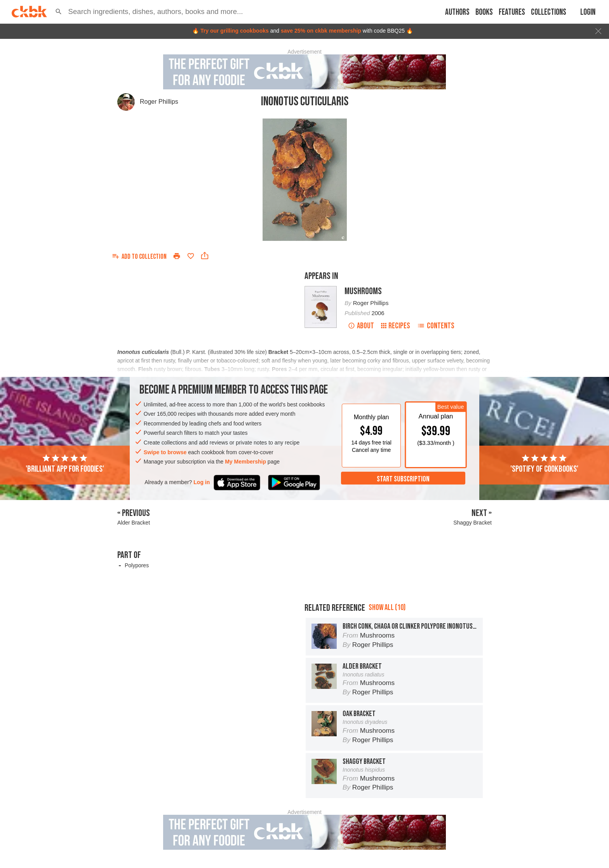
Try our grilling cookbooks (235, 31)
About (361, 326)
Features (512, 12)
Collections (549, 12)
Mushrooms (363, 291)
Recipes (396, 326)
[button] (59, 12)
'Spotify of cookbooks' (544, 464)
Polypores (137, 565)
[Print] (177, 256)
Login (588, 12)
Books (484, 12)
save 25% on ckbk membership (321, 31)
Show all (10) (387, 607)
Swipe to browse (165, 452)
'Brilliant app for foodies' (65, 464)
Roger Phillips (159, 102)
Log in (202, 482)
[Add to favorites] (191, 256)
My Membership (245, 462)
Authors (457, 12)
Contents (436, 326)
